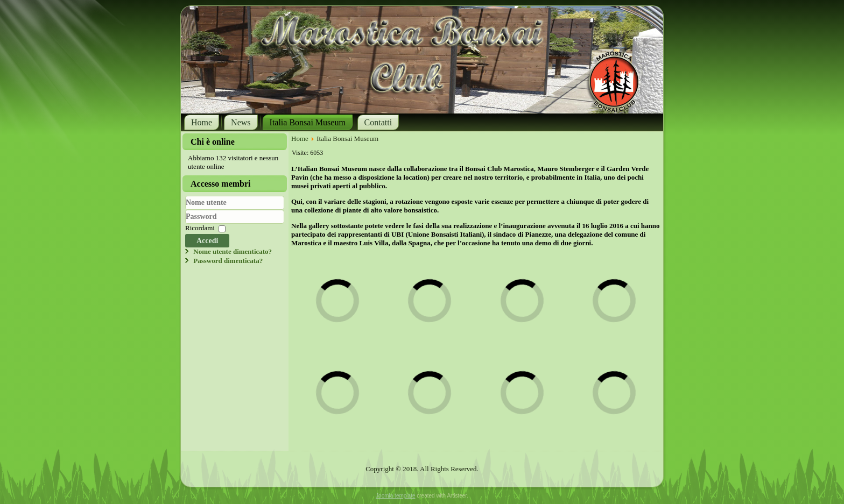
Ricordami (200, 228)
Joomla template (395, 496)
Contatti (378, 122)
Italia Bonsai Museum (308, 122)
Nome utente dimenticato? (233, 251)
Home (202, 122)
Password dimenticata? (228, 261)
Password (185, 224)
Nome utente (185, 210)
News (241, 122)
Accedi (207, 241)
